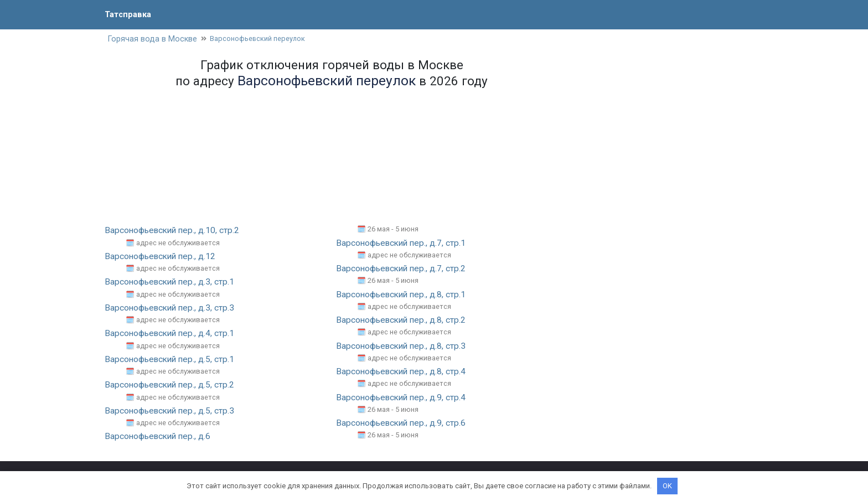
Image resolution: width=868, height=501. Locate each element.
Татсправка (130, 14)
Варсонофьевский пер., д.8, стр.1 (403, 295)
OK (667, 486)
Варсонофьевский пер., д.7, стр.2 (403, 269)
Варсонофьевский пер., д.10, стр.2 (174, 231)
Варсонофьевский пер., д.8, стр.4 (403, 372)
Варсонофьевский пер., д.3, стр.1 (172, 283)
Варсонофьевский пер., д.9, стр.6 (403, 423)
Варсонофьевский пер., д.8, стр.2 (403, 321)
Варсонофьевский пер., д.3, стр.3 (172, 308)
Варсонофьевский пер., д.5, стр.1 (172, 360)
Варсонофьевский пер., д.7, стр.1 (403, 244)
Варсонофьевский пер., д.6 (160, 437)
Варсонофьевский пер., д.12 (162, 257)
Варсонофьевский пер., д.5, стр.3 (172, 411)
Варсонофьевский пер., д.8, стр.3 (403, 346)
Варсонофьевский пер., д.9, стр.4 (403, 398)
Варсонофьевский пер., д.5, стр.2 (172, 385)
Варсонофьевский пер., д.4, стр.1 (172, 334)
